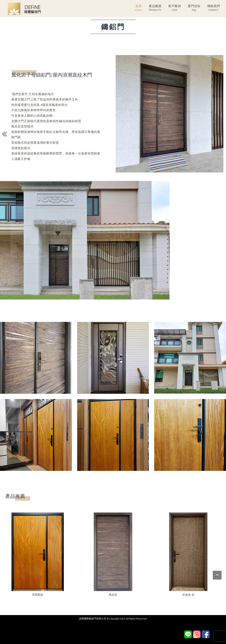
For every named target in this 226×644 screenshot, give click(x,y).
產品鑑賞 (155, 8)
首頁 (139, 8)
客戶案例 (175, 8)
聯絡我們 (214, 8)
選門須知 (194, 8)
